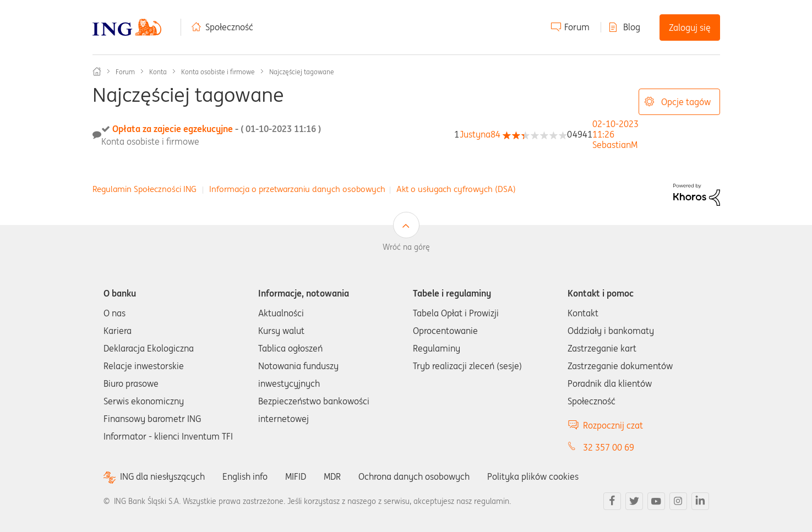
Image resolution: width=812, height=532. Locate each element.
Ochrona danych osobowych (414, 476)
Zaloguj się (690, 28)
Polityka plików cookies (533, 476)
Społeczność (229, 27)
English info (245, 476)
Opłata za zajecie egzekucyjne (217, 129)
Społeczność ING (97, 72)
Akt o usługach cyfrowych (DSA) (456, 189)
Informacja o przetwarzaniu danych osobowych (297, 189)
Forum (577, 27)
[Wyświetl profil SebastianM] (615, 145)
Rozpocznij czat (613, 425)
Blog (632, 27)
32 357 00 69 (609, 447)
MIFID (296, 476)
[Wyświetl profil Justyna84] (480, 134)
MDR (332, 476)
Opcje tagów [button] (686, 102)
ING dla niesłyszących (162, 477)
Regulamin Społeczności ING (145, 189)
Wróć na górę (406, 247)
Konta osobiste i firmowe (218, 72)
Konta (158, 72)
